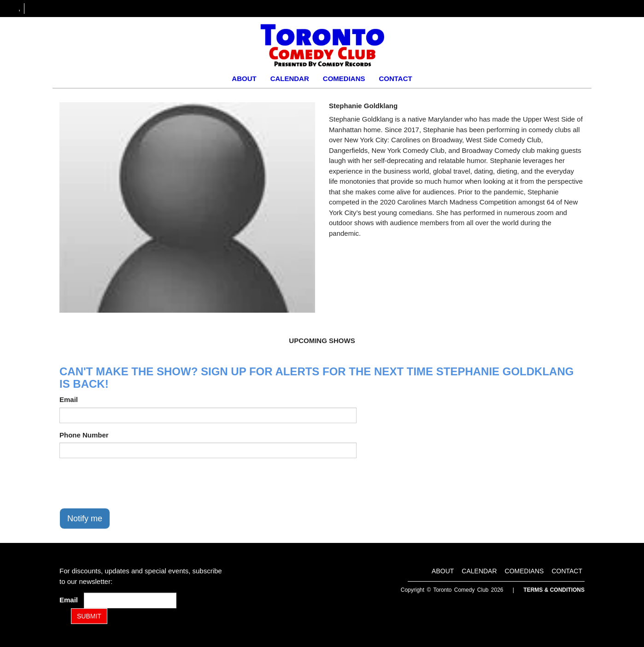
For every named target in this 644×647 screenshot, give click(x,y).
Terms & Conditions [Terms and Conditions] (554, 590)
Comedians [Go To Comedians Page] (344, 79)
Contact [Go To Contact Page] (395, 79)
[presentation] (129, 483)
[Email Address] (130, 600)
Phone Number (84, 435)
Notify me (85, 519)
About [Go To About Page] (244, 79)
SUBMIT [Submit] (89, 616)
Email (69, 399)
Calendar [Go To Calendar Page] (290, 79)
